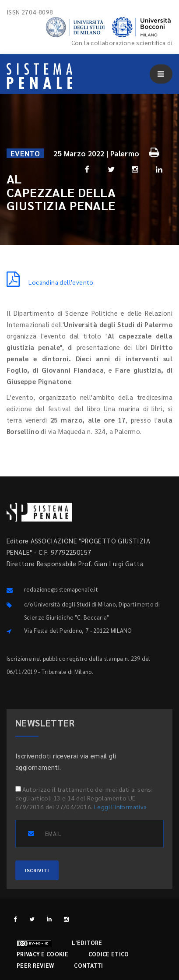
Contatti (88, 965)
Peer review (35, 965)
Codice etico (109, 954)
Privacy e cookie (42, 954)
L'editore (87, 943)
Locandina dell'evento (50, 282)
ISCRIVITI (37, 870)
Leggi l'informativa (121, 807)
